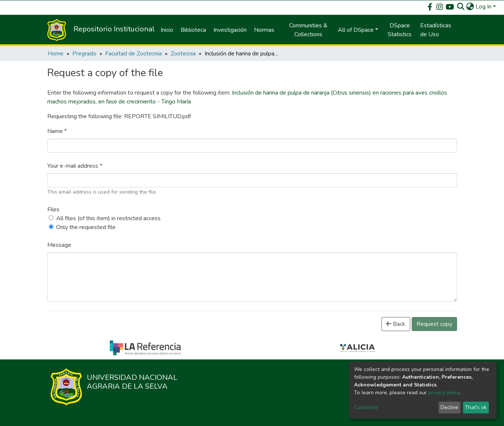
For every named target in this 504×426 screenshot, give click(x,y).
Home (56, 54)
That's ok (476, 407)
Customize (366, 407)
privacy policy (444, 393)
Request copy (434, 324)
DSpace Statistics (400, 30)
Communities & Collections (308, 30)
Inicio (167, 30)
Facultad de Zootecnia (133, 54)
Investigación (230, 30)
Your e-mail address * (75, 166)
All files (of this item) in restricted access (108, 218)
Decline (449, 407)
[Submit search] (461, 7)
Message (59, 245)
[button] (470, 7)
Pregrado (84, 54)
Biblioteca (193, 30)
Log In (484, 7)
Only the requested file (86, 227)
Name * (57, 131)
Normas (264, 30)
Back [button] (396, 324)
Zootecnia (183, 54)
